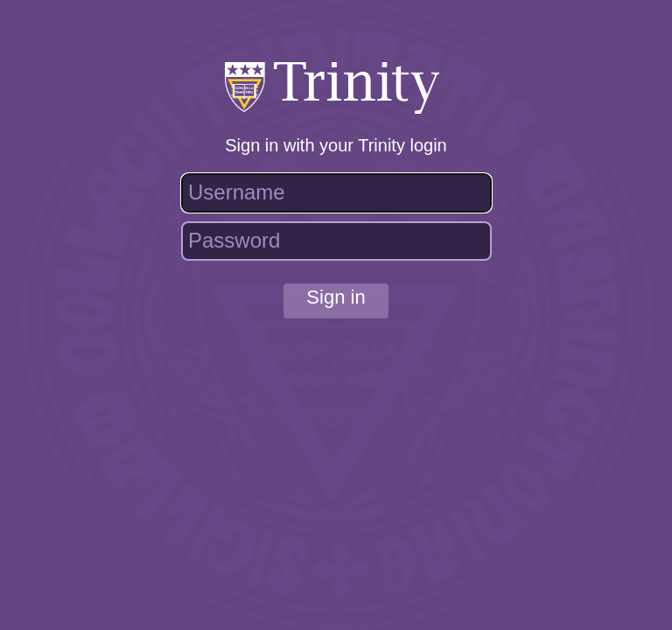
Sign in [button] (336, 297)
